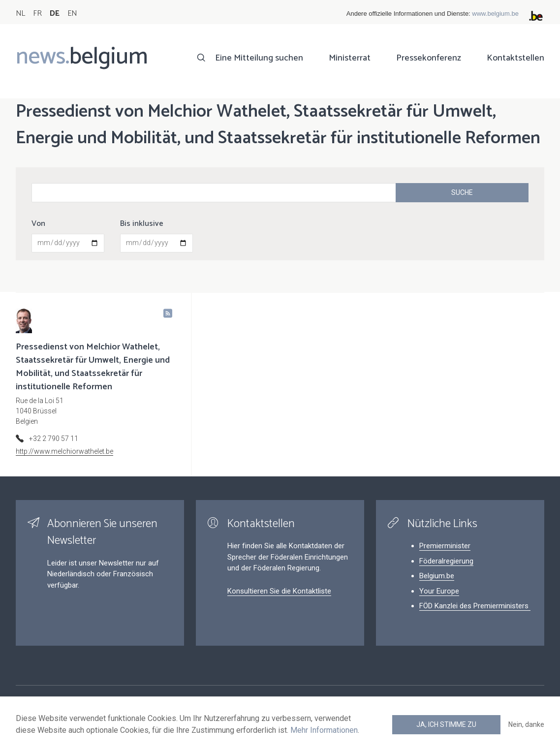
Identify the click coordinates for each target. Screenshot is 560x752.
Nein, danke (526, 724)
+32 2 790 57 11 (54, 439)
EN (72, 14)
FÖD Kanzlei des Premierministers (475, 606)
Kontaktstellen (515, 58)
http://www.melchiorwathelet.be (64, 451)
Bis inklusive (142, 224)
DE (55, 14)
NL (20, 14)
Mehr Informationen (324, 730)
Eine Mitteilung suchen (259, 58)
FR (37, 14)
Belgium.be (437, 576)
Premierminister (445, 546)
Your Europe (439, 591)
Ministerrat (350, 58)
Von (38, 224)
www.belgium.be (495, 14)
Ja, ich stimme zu (446, 724)
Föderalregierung (446, 561)
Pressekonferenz (429, 58)
